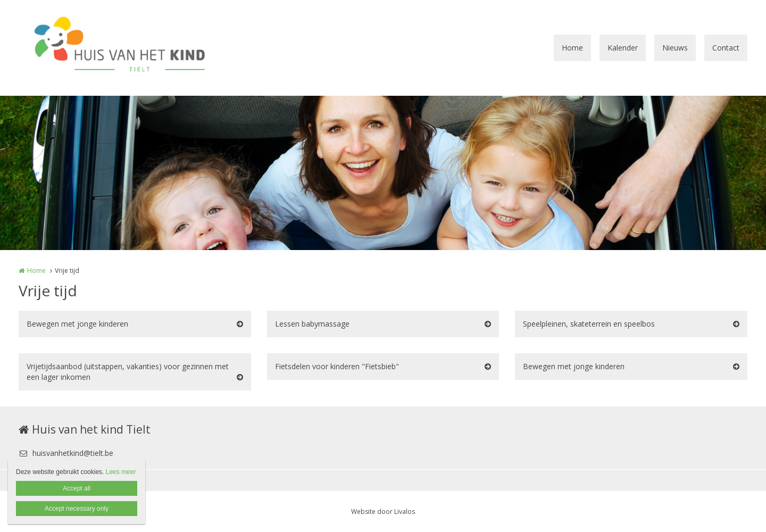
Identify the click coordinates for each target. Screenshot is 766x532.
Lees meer (121, 472)
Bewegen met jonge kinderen (77, 324)
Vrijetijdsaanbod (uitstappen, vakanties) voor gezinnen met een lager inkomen (128, 372)
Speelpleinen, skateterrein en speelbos (589, 324)
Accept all (77, 488)
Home (572, 48)
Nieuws (675, 48)
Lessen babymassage (312, 324)
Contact (726, 48)
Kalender (623, 48)
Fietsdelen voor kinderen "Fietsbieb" (337, 366)
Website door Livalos (383, 512)
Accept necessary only (77, 509)
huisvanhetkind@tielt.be (66, 453)
